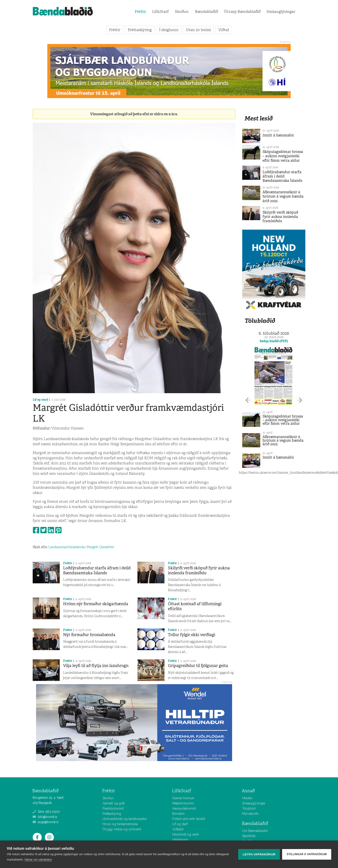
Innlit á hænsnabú (278, 135)
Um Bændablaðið (255, 831)
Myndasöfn (250, 814)
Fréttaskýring (140, 30)
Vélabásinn (180, 840)
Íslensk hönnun (183, 798)
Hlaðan (247, 798)
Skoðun (182, 12)
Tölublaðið (260, 321)
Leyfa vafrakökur (259, 854)
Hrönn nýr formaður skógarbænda (96, 604)
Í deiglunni (169, 30)
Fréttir (140, 12)
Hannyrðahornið (184, 808)
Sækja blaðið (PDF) (274, 341)
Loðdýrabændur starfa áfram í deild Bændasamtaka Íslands (97, 570)
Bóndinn (178, 814)
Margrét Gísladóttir (100, 547)
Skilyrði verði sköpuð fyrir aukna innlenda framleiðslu (199, 570)
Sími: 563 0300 (46, 812)
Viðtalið (178, 829)
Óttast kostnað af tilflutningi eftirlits (195, 606)
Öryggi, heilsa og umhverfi (122, 829)
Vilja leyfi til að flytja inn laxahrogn (96, 666)
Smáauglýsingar (281, 12)
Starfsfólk (249, 836)
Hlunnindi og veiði (186, 834)
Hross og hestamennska (120, 824)
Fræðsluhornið (113, 808)
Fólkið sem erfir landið (189, 819)
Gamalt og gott (114, 803)
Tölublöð (249, 808)
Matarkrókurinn (183, 803)
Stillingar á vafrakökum (307, 854)
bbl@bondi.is (45, 817)
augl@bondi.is (46, 822)
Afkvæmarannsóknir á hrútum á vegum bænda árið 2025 (283, 196)
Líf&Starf (160, 12)
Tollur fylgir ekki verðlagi (192, 635)
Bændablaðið (206, 12)
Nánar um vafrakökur (38, 860)
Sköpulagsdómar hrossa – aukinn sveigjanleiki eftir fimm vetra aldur (283, 156)
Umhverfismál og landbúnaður (125, 819)
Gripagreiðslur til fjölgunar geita (198, 666)
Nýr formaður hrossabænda (89, 635)
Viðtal (224, 30)
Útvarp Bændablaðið (242, 12)
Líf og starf (40, 400)
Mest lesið (259, 118)
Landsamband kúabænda (66, 547)
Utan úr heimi (198, 30)
